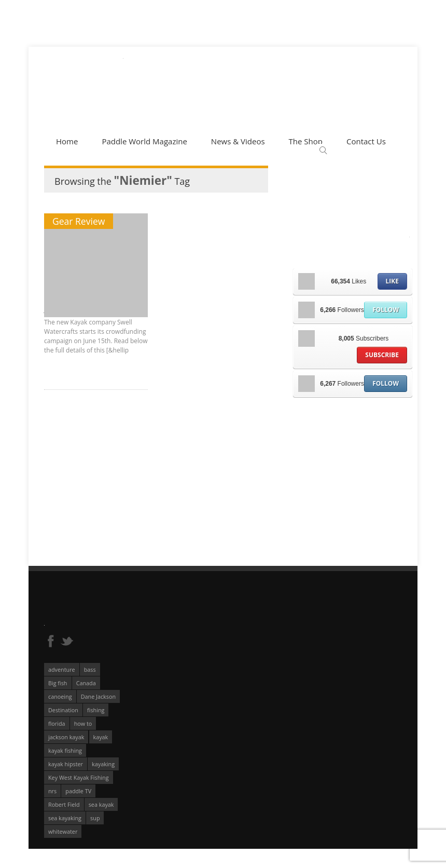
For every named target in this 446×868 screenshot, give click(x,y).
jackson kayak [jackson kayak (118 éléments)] (66, 737)
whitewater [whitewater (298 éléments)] (63, 831)
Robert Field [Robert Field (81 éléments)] (64, 804)
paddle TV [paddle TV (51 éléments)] (78, 791)
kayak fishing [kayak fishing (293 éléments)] (65, 750)
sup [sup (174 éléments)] (95, 818)
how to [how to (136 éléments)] (83, 723)
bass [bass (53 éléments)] (90, 669)
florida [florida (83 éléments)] (57, 723)
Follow (386, 310)
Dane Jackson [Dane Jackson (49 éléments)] (98, 696)
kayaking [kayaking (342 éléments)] (103, 764)
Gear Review (79, 221)
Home (67, 141)
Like (392, 281)
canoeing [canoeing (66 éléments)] (60, 696)
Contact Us (366, 141)
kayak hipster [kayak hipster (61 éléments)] (66, 764)
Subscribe (382, 355)
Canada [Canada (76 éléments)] (86, 683)
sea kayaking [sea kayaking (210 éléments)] (65, 818)
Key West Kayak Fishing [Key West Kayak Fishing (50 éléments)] (79, 777)
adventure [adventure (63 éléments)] (62, 669)
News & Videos (238, 141)
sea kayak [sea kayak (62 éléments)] (101, 804)
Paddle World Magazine (144, 141)
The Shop (306, 141)
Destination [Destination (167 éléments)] (63, 710)
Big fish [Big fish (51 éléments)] (58, 683)
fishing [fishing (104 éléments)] (96, 710)
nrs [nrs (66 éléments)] (52, 791)
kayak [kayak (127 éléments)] (101, 737)
